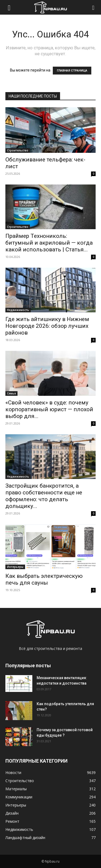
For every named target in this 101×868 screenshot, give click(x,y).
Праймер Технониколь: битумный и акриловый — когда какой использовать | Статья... (49, 243)
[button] (9, 7)
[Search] (93, 7)
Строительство (18, 150)
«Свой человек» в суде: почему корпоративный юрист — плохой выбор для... (49, 409)
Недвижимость (18, 310)
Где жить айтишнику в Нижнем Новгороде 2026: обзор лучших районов (47, 326)
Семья (11, 393)
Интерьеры (15, 567)
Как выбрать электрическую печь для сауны (44, 579)
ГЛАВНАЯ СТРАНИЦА (72, 71)
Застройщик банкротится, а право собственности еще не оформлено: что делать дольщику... (44, 496)
